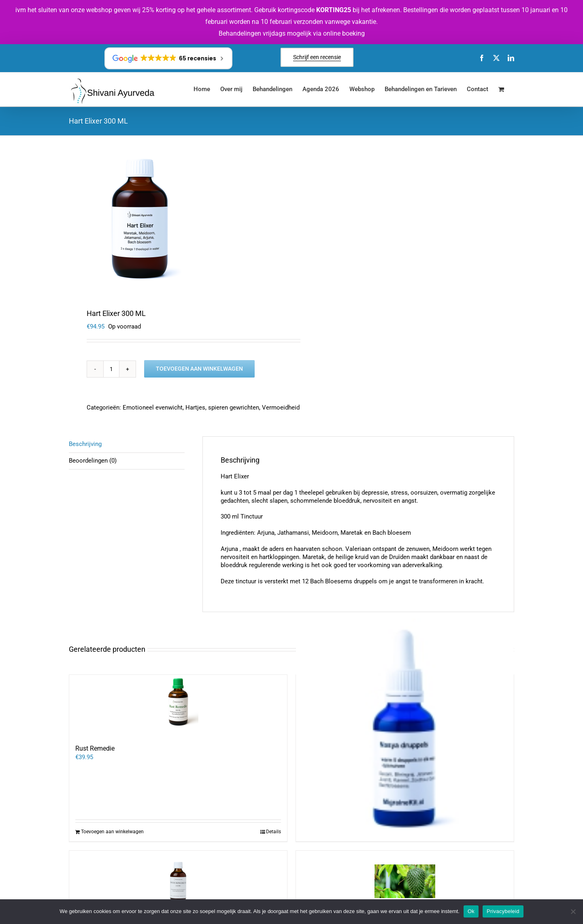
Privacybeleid (503, 911)
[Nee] (573, 911)
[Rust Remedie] (178, 705)
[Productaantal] (111, 369)
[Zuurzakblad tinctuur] (405, 881)
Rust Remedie (95, 748)
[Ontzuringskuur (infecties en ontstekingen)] (178, 881)
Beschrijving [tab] (85, 444)
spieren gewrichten (234, 408)
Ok (471, 911)
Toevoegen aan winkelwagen (199, 369)
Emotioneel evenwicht (153, 408)
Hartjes (195, 408)
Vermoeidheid (281, 408)
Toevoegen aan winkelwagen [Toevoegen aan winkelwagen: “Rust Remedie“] (112, 832)
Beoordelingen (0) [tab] (93, 461)
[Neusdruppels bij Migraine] (405, 727)
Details (273, 832)
